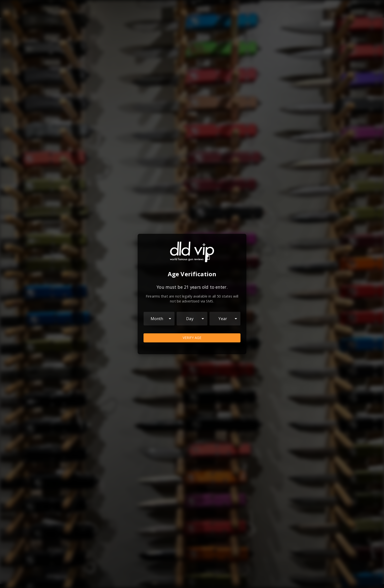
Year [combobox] (223, 319)
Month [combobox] (157, 319)
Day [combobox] (190, 319)
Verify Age (192, 338)
